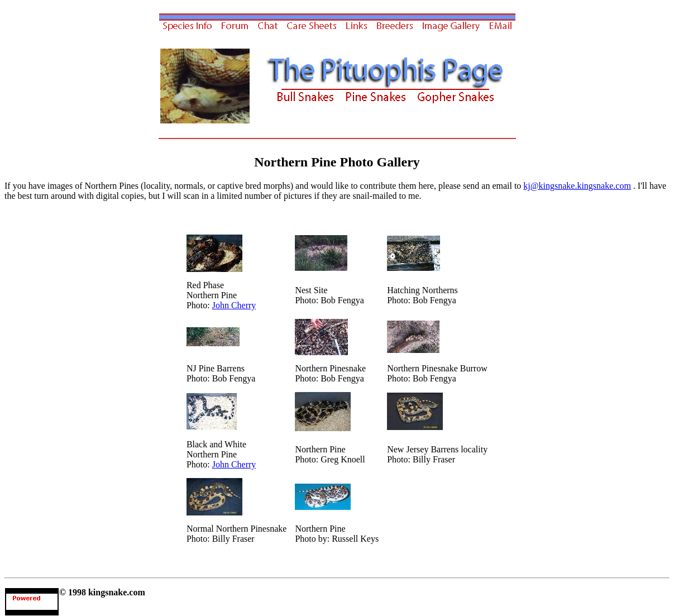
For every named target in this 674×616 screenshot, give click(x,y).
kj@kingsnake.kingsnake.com (577, 186)
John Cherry (234, 305)
